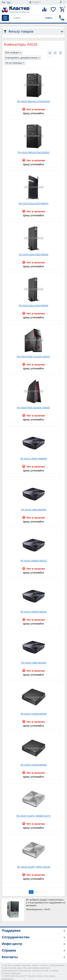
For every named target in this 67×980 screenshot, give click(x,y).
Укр (9, 2)
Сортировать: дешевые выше (22, 58)
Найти (49, 18)
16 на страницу (15, 63)
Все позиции (13, 53)
